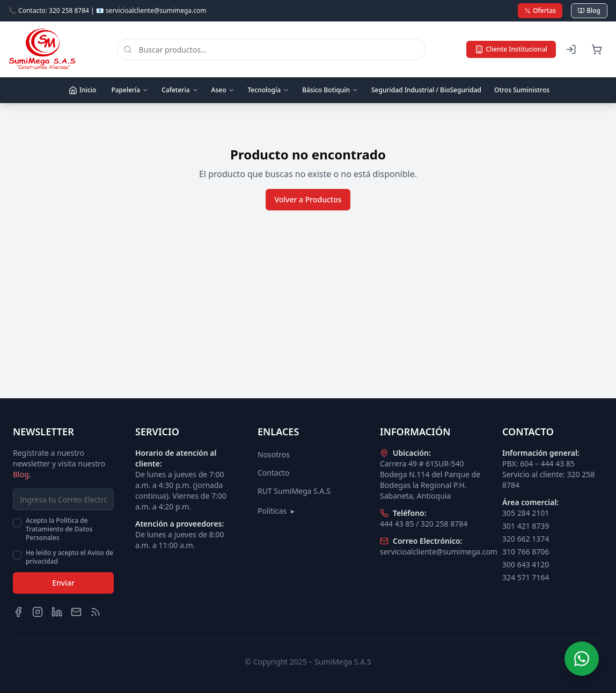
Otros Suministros (522, 90)
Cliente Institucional (511, 49)
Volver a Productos (308, 199)
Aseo (223, 90)
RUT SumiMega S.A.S (294, 491)
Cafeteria (180, 90)
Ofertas (540, 10)
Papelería (130, 90)
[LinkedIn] (57, 612)
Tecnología (268, 90)
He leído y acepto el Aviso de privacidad (69, 557)
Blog (589, 10)
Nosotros (274, 454)
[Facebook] (18, 612)
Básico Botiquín (330, 90)
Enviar (63, 583)
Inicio (82, 90)
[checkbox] (17, 523)
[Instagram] (38, 612)
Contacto (273, 473)
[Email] (76, 612)
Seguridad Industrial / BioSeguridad (426, 90)
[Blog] (96, 612)
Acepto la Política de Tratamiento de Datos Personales (59, 529)
